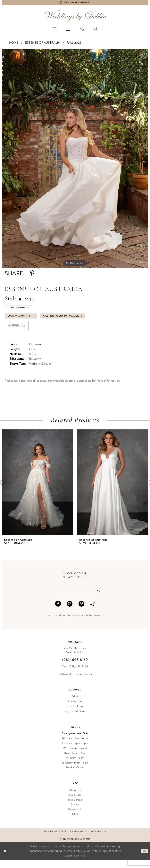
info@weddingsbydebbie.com (75, 683)
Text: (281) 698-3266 (75, 675)
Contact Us (75, 818)
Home (14, 44)
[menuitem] (54, 30)
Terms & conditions (56, 840)
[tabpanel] (75, 160)
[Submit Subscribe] (97, 599)
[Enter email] (75, 599)
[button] (54, 30)
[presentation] (37, 489)
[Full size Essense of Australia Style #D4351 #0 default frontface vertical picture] (75, 160)
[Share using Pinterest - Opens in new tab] (32, 275)
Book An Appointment (25, 322)
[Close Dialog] (6, 859)
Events (75, 813)
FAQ (75, 822)
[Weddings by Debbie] (75, 18)
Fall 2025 (74, 44)
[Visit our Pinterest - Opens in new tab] (81, 612)
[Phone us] (82, 30)
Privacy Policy (79, 840)
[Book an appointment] (75, 4)
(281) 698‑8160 (75, 668)
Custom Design (75, 714)
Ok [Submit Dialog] (144, 859)
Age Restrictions (75, 719)
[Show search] (96, 30)
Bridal (75, 705)
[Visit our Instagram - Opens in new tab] (70, 612)
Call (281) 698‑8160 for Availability (79, 322)
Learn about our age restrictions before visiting (75, 623)
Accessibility (98, 840)
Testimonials (75, 808)
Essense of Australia (43, 44)
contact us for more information (98, 388)
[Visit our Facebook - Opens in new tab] (58, 612)
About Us (75, 798)
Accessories (75, 709)
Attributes (17, 332)
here (82, 864)
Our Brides (75, 803)
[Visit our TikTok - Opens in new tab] (93, 612)
